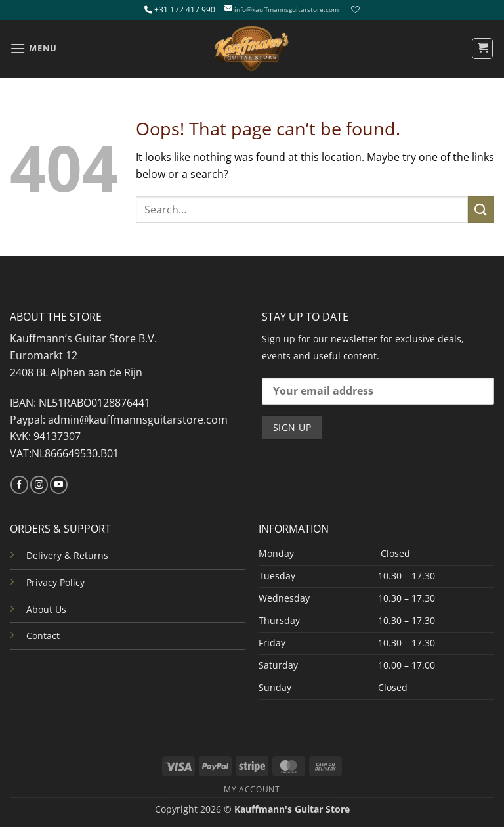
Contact (43, 636)
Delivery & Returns (67, 555)
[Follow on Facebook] (19, 485)
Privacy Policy (55, 582)
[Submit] (481, 209)
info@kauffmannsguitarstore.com (286, 10)
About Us (46, 609)
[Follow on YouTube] (59, 485)
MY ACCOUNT (252, 789)
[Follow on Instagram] (39, 485)
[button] (33, 48)
